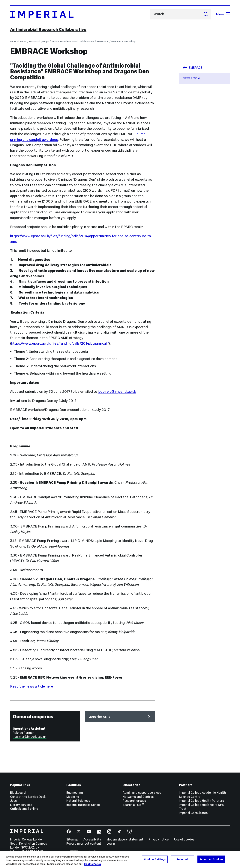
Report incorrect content (84, 843)
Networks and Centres (138, 797)
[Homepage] (78, 14)
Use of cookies (184, 839)
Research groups (39, 41)
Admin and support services (142, 793)
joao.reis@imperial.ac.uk (117, 392)
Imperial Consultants (193, 813)
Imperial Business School (83, 805)
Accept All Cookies (211, 859)
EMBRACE (103, 41)
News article (191, 78)
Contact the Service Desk (28, 797)
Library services (21, 805)
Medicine (73, 797)
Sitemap (72, 839)
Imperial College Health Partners (201, 801)
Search (150, 14)
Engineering (75, 793)
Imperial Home (18, 41)
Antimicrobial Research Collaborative (48, 29)
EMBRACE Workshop (123, 41)
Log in (111, 843)
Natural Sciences (78, 801)
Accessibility (92, 839)
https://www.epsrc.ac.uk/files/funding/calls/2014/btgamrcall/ (60, 343)
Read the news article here (32, 686)
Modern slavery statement (125, 839)
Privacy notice (159, 839)
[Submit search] (206, 14)
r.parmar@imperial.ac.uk (30, 737)
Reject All (182, 859)
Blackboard (18, 793)
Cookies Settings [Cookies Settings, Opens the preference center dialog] (155, 859)
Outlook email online (24, 809)
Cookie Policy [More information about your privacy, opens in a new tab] (92, 864)
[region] (120, 860)
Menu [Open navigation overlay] (223, 14)
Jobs (13, 801)
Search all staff (133, 805)
